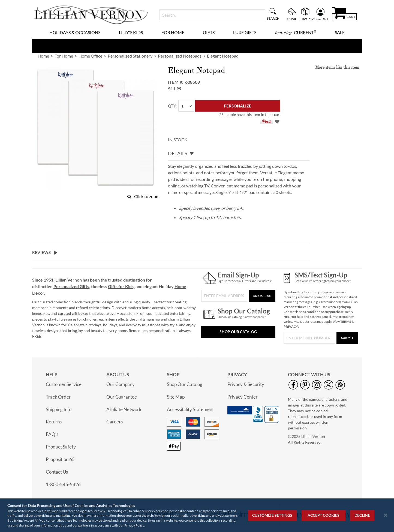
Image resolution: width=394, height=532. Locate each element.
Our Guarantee (122, 397)
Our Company (121, 384)
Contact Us (57, 472)
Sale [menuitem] (340, 32)
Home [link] (43, 56)
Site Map (176, 397)
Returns (54, 422)
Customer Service (64, 384)
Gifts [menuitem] (209, 32)
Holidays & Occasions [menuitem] (75, 32)
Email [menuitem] (292, 19)
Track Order (58, 397)
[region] (197, 515)
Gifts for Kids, (121, 286)
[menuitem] (296, 32)
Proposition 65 (60, 459)
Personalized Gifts (71, 286)
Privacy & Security (246, 384)
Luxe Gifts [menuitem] (245, 32)
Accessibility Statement (190, 409)
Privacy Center (243, 397)
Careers (115, 422)
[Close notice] (386, 515)
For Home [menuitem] (173, 32)
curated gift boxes (73, 313)
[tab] (239, 154)
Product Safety (61, 447)
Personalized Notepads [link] (180, 56)
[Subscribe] (262, 296)
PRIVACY (291, 326)
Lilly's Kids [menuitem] (131, 32)
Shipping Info (59, 409)
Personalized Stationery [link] (130, 56)
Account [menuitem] (320, 19)
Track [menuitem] (305, 19)
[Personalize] (238, 106)
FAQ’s (52, 434)
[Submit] (347, 338)
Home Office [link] (90, 56)
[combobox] (212, 15)
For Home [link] (64, 56)
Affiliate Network (124, 409)
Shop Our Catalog (238, 332)
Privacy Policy (134, 525)
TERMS (346, 322)
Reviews (41, 252)
